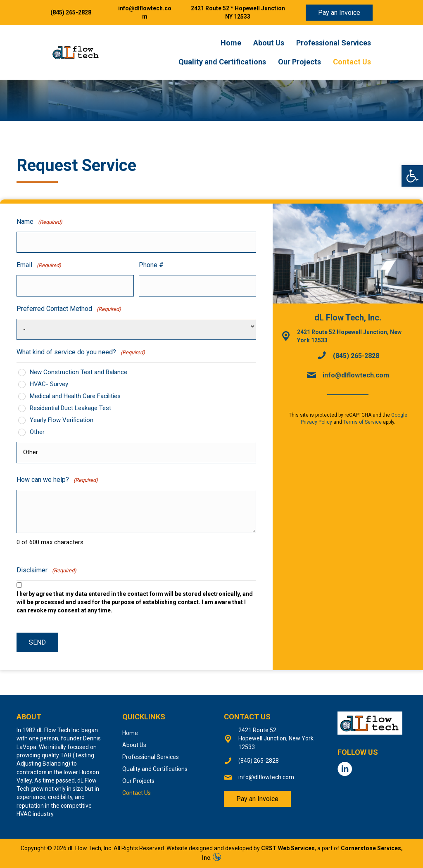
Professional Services (334, 43)
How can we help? (57, 480)
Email (39, 265)
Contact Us (352, 62)
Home (231, 43)
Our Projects (299, 62)
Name (39, 222)
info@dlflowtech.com (356, 375)
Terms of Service (362, 422)
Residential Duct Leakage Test (70, 408)
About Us (269, 43)
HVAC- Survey (49, 384)
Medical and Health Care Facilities (75, 396)
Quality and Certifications (222, 62)
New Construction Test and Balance (78, 372)
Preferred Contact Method (69, 309)
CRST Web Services (288, 848)
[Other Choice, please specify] (136, 453)
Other (37, 432)
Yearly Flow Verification (62, 420)
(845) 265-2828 (71, 12)
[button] (412, 176)
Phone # (151, 265)
